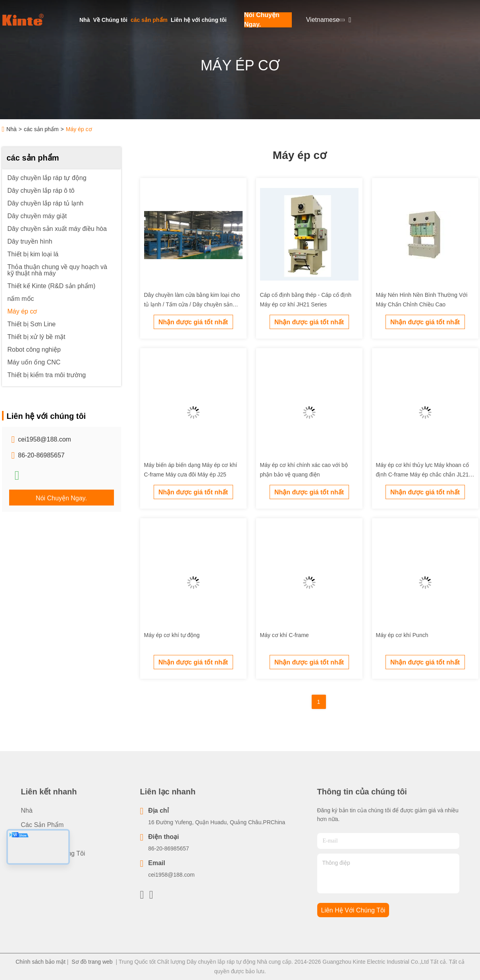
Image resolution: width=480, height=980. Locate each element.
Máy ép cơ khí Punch (402, 635)
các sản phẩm (149, 20)
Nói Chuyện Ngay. (262, 20)
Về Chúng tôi (110, 20)
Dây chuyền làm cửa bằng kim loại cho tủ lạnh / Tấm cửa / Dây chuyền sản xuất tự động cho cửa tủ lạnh (192, 304)
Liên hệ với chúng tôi (199, 20)
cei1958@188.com (44, 439)
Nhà (85, 20)
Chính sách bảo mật (40, 962)
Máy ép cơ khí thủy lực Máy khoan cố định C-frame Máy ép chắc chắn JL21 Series (422, 475)
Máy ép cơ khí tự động (172, 635)
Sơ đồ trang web (92, 962)
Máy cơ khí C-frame (284, 635)
